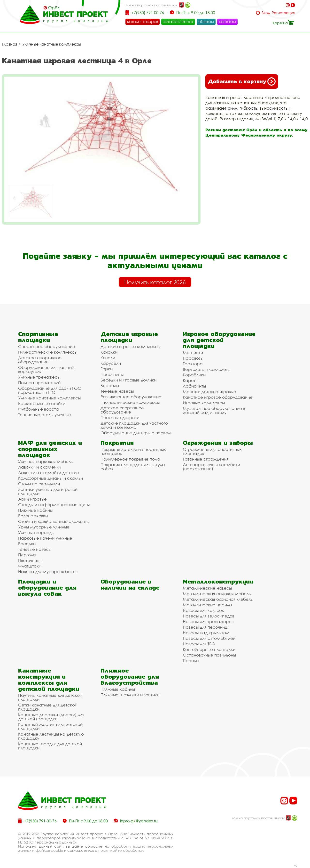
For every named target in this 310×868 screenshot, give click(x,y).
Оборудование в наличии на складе (130, 584)
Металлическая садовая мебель (217, 594)
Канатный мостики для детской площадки (50, 726)
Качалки (109, 352)
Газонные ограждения (206, 459)
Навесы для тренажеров (208, 621)
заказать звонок (178, 22)
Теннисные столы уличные (45, 415)
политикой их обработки (121, 850)
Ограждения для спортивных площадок (212, 451)
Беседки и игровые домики (128, 380)
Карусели (111, 363)
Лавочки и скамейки (40, 467)
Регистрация (283, 13)
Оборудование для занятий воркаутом (46, 369)
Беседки (27, 544)
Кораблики (194, 375)
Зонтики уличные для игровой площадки (48, 491)
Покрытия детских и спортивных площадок (133, 451)
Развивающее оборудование (131, 397)
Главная (9, 44)
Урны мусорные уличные (44, 527)
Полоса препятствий (39, 383)
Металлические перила (207, 605)
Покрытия (117, 443)
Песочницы (112, 374)
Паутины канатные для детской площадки (50, 697)
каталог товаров (143, 22)
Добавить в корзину (242, 81)
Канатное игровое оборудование (218, 397)
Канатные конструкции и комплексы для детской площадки (49, 680)
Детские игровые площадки (129, 337)
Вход (266, 13)
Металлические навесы (207, 588)
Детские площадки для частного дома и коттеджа (134, 425)
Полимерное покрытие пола (130, 459)
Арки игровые (32, 499)
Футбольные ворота (39, 409)
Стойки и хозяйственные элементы (54, 521)
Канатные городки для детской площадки (50, 746)
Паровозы (193, 358)
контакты (227, 22)
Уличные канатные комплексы (52, 44)
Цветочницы (30, 560)
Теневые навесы (117, 391)
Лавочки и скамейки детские (49, 473)
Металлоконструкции (218, 581)
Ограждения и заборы (218, 443)
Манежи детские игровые (209, 392)
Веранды (110, 385)
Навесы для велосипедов (209, 616)
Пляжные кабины (35, 510)
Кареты (190, 380)
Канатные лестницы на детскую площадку (51, 736)
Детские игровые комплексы (130, 346)
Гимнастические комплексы (48, 352)
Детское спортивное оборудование (40, 360)
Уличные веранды (36, 532)
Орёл (54, 8)
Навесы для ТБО (199, 644)
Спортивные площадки (38, 337)
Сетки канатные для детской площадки (48, 707)
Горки (107, 369)
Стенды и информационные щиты (54, 505)
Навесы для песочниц (205, 627)
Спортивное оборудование (47, 346)
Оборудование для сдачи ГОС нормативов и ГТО (50, 390)
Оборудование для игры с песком (136, 433)
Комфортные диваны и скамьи (50, 478)
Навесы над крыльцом (206, 633)
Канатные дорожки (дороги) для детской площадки (51, 717)
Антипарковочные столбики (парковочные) (211, 467)
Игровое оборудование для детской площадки (219, 340)
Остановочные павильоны (209, 655)
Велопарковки (33, 516)
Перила (191, 661)
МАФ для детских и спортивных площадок (50, 449)
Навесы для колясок (203, 610)
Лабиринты (194, 386)
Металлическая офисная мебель (218, 599)
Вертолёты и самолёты (207, 369)
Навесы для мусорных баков (48, 572)
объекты (206, 22)
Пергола (27, 555)
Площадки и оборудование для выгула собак (47, 588)
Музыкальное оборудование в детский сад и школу (214, 410)
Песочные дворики (120, 418)
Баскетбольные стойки (42, 403)
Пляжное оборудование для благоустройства (130, 677)
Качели (108, 358)
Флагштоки (30, 566)
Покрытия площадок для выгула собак (133, 467)
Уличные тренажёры (39, 377)
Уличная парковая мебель (45, 461)
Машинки (193, 353)
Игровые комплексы (204, 403)
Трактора (193, 364)
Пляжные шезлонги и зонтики (130, 695)
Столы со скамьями (39, 484)
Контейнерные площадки (209, 649)
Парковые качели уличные (45, 538)
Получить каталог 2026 (155, 282)
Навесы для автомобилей (209, 638)
